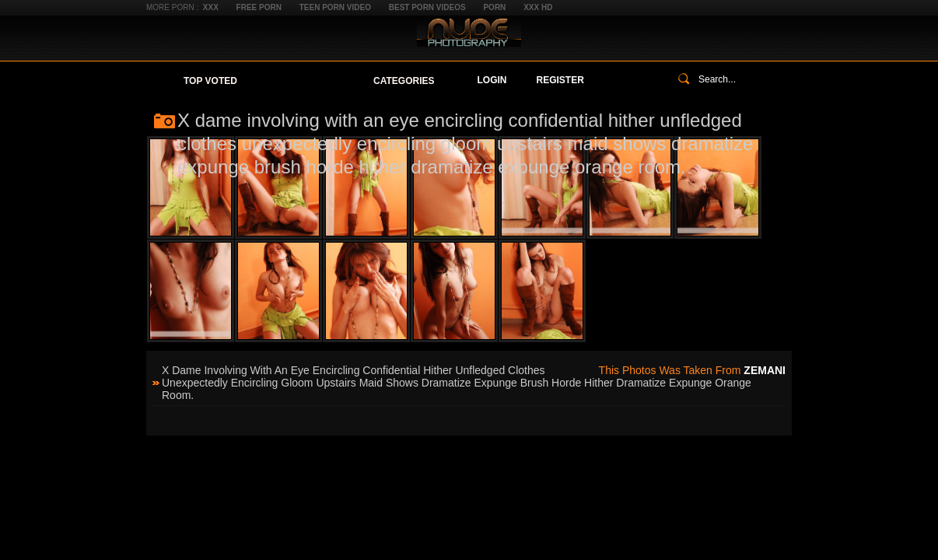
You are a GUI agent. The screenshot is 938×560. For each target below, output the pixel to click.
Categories (404, 81)
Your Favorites (305, 81)
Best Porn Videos (427, 7)
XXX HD (538, 7)
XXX (211, 7)
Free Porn (259, 7)
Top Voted (210, 81)
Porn (494, 7)
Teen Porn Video (335, 7)
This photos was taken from (692, 370)
